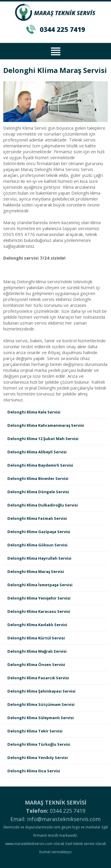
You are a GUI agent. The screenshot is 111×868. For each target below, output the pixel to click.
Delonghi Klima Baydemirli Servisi (40, 465)
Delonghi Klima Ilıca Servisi (34, 771)
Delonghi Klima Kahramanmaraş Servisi (46, 425)
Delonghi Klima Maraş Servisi (36, 571)
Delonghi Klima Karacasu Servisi (39, 611)
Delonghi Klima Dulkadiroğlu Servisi (43, 505)
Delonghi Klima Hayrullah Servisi (39, 558)
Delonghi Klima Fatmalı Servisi (37, 518)
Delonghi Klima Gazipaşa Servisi (39, 532)
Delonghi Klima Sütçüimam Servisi (41, 704)
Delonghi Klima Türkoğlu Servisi (39, 744)
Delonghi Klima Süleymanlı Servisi (41, 718)
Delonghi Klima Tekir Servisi (35, 731)
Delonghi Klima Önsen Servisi (36, 665)
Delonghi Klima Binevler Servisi (38, 478)
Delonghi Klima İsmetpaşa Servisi (40, 585)
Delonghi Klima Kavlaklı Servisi (37, 625)
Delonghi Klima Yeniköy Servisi (38, 758)
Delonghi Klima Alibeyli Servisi (37, 452)
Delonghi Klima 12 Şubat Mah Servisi (43, 439)
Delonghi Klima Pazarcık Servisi (38, 678)
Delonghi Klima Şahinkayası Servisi (41, 691)
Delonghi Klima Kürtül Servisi (36, 638)
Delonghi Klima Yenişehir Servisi (39, 598)
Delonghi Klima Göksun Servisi (37, 545)
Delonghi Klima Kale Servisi (34, 412)
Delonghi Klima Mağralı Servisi (37, 651)
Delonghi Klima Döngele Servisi (38, 492)
